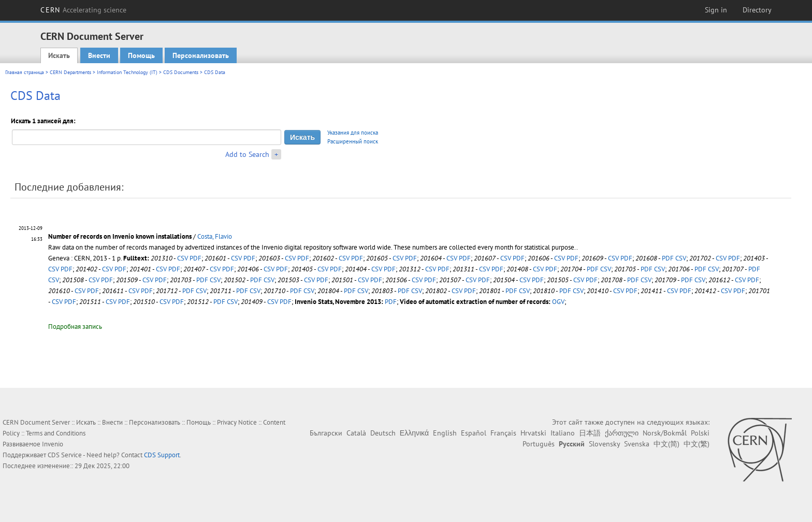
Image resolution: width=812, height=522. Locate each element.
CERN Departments (70, 72)
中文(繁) (697, 444)
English (445, 433)
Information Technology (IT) (127, 72)
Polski (700, 433)
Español (474, 433)
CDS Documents (181, 72)
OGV (558, 302)
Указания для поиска (353, 133)
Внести (99, 55)
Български (326, 433)
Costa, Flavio (215, 236)
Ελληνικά (414, 433)
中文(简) (666, 444)
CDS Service (65, 455)
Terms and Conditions (56, 433)
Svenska (637, 444)
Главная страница (25, 72)
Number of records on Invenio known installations (120, 236)
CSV (183, 258)
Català (356, 433)
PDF (195, 258)
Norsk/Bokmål (665, 433)
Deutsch (383, 433)
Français (503, 433)
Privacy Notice (237, 422)
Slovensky (604, 444)
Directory (757, 10)
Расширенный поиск (353, 141)
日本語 (590, 433)
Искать (59, 55)
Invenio (53, 444)
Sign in (716, 10)
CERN (83, 10)
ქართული (622, 433)
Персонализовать (201, 55)
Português (539, 444)
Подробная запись (75, 327)
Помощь (141, 55)
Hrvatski (533, 433)
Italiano (563, 433)
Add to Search (247, 154)
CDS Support (162, 455)
